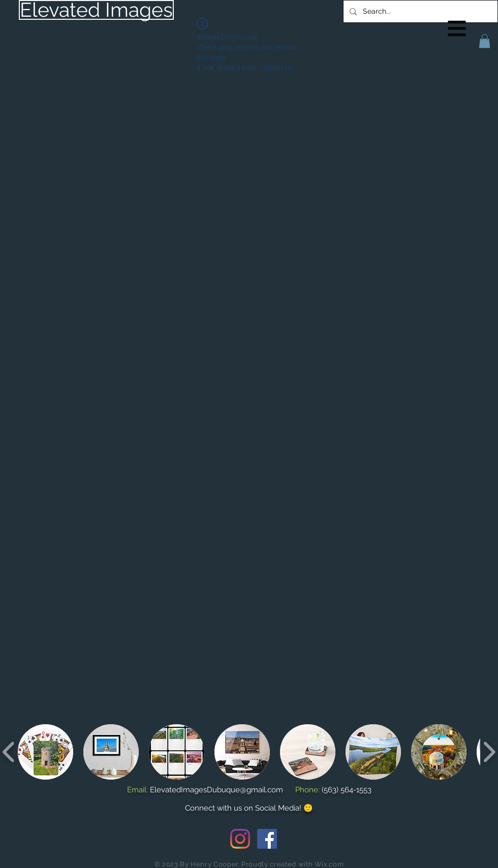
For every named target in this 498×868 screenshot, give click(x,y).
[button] (457, 29)
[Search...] (419, 11)
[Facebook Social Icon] (267, 839)
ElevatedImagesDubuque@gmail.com (216, 790)
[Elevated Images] (96, 10)
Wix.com (329, 864)
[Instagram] (240, 839)
